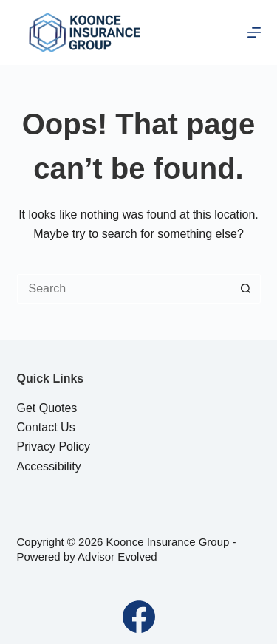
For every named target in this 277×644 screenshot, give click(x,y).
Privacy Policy (54, 446)
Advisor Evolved (117, 556)
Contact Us (46, 427)
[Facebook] (139, 617)
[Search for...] (124, 289)
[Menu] (254, 32)
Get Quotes (47, 408)
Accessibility (49, 466)
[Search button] (246, 289)
